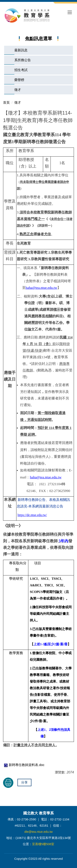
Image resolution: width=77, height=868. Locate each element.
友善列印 (8, 783)
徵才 (18, 90)
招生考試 (21, 70)
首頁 (6, 102)
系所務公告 (23, 60)
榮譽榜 (19, 80)
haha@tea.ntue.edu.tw (46, 477)
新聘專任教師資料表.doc (24, 765)
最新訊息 (21, 50)
